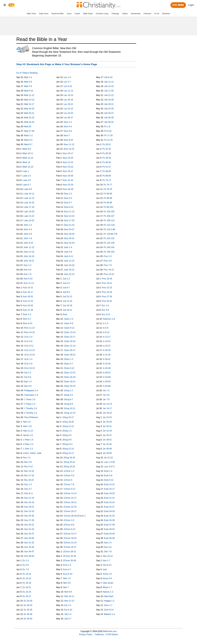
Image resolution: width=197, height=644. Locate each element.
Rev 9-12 (28, 467)
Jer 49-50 (107, 453)
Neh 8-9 (68, 592)
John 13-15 (29, 252)
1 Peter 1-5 (28, 440)
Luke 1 (26, 171)
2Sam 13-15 (70, 373)
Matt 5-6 (28, 82)
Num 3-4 (68, 127)
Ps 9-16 (108, 131)
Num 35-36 (68, 189)
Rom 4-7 (27, 319)
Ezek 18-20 (109, 493)
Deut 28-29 (69, 234)
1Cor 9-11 (29, 346)
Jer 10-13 (107, 404)
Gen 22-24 (29, 511)
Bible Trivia (31, 14)
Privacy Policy (86, 634)
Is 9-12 (106, 332)
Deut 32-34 (69, 243)
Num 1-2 (68, 122)
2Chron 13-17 (70, 534)
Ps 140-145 (109, 247)
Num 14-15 (69, 149)
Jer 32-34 (107, 431)
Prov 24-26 (107, 292)
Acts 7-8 (27, 274)
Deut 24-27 (69, 229)
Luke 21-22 (29, 216)
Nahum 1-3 (108, 592)
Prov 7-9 (108, 265)
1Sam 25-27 (70, 350)
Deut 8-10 (69, 207)
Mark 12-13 (28, 158)
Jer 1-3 (106, 390)
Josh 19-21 (69, 270)
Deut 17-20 (69, 220)
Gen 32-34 (29, 529)
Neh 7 (66, 587)
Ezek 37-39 (109, 525)
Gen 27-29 (29, 520)
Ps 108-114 (109, 220)
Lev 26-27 (68, 118)
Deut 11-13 (69, 212)
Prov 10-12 (109, 270)
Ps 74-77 (108, 185)
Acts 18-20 (28, 297)
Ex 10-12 (27, 574)
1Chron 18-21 (70, 502)
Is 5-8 (106, 328)
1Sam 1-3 (68, 319)
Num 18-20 (68, 158)
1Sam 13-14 (70, 332)
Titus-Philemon (31, 417)
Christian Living (102, 14)
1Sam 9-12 (69, 328)
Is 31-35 (107, 355)
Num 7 (67, 135)
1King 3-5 (68, 395)
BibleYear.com (110, 631)
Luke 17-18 (29, 207)
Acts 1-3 (27, 265)
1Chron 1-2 (69, 471)
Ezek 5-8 (108, 475)
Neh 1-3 (67, 578)
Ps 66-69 (107, 176)
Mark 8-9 (27, 149)
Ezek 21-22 (109, 498)
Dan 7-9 (108, 552)
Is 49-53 (107, 373)
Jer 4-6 (106, 395)
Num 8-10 (68, 140)
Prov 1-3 (108, 256)
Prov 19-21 (107, 283)
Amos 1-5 (107, 574)
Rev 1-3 (27, 458)
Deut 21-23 (69, 225)
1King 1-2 (68, 390)
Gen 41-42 (29, 543)
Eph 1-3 (28, 382)
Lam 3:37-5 (109, 467)
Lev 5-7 (67, 82)
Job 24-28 (109, 100)
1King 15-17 (68, 417)
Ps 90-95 (108, 203)
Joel (105, 569)
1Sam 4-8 (68, 323)
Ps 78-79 (108, 189)
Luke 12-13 (29, 198)
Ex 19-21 (27, 587)
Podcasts (147, 14)
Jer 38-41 (107, 440)
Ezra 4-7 (67, 569)
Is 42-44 (107, 364)
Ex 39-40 (28, 619)
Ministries (166, 14)
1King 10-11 (70, 408)
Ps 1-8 (107, 127)
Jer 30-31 (107, 426)
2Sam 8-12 (69, 368)
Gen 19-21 (29, 507)
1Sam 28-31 (70, 355)
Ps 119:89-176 (110, 234)
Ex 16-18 (27, 583)
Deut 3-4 (68, 198)
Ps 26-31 (107, 144)
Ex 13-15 (27, 578)
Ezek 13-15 (109, 484)
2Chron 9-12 (70, 529)
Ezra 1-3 (67, 565)
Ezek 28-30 (109, 511)
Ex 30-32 (28, 605)
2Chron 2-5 (69, 520)
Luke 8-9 (28, 189)
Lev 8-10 (68, 86)
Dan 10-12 (108, 556)
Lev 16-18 (68, 100)
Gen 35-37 (29, 534)
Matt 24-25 (29, 122)
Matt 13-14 (29, 100)
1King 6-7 (68, 399)
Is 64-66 (107, 386)
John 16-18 (29, 256)
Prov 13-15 (109, 274)
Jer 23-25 (107, 417)
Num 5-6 (68, 131)
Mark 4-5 (28, 140)
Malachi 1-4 (109, 614)
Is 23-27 (107, 346)
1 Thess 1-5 (30, 399)
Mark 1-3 (28, 135)
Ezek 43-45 (109, 534)
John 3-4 (28, 229)
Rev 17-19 (29, 475)
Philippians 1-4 (31, 390)
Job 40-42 (109, 122)
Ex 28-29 (28, 601)
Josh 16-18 (69, 265)
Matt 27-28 (29, 131)
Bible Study (88, 14)
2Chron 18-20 (70, 538)
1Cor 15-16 (29, 355)
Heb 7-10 (27, 426)
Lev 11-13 (68, 91)
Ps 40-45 (107, 158)
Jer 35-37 (107, 435)
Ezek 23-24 (109, 502)
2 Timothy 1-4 (31, 413)
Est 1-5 (68, 605)
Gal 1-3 (28, 373)
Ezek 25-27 (109, 507)
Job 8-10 (108, 77)
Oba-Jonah (108, 583)
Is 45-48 (107, 368)
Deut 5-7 (68, 203)
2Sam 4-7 (68, 364)
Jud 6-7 (66, 288)
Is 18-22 (107, 341)
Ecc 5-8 (105, 310)
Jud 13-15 (67, 301)
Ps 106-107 (109, 216)
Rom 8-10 (28, 323)
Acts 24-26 (28, 305)
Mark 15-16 (28, 167)
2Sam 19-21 (70, 382)
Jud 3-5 (66, 283)
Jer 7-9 (106, 399)
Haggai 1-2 (109, 601)
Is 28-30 (107, 350)
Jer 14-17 (107, 408)
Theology (115, 14)
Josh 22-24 (69, 274)
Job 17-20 (109, 91)
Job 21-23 (109, 95)
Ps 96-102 (108, 207)
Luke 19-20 (29, 212)
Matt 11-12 (29, 95)
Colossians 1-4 (31, 395)
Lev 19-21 (68, 104)
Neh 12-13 (69, 601)
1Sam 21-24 (70, 346)
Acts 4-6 (27, 270)
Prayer (77, 14)
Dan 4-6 (108, 547)
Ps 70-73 (107, 180)
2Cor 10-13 (29, 368)
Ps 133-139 (109, 243)
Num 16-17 (68, 153)
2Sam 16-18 (70, 377)
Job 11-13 (109, 82)
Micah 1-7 (107, 587)
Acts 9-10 (28, 279)
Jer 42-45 (107, 444)
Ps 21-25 (108, 140)
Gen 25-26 (29, 516)
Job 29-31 (109, 104)
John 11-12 (29, 247)
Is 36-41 (107, 359)
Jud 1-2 (66, 279)
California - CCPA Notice (106, 634)
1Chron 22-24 (70, 507)
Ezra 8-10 (68, 574)
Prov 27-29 (107, 297)
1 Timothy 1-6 (31, 408)
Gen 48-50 (29, 556)
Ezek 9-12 (109, 480)
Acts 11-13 (29, 283)
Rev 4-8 (28, 462)
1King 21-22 (68, 426)
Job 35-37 (109, 113)
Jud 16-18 (67, 305)
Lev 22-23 (68, 109)
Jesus (69, 14)
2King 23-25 (69, 467)
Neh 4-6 (67, 583)
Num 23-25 (68, 167)
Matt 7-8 (28, 86)
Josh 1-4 (68, 247)
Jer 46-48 (107, 449)
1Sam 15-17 (70, 337)
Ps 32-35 (107, 149)
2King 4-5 (67, 435)
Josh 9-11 (69, 256)
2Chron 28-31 (70, 552)
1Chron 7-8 (69, 484)
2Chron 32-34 (70, 556)
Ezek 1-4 (108, 471)
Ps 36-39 (107, 153)
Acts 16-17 (28, 292)
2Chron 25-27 (70, 547)
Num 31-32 (68, 180)
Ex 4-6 (26, 565)
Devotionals (136, 14)
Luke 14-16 (29, 203)
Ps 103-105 (109, 212)
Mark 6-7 (28, 144)
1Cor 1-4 (28, 337)
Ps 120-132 (109, 238)
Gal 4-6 (28, 377)
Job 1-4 (68, 614)
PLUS (157, 14)
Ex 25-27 (27, 596)
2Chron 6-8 (69, 525)
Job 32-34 (109, 109)
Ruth (65, 314)
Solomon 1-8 (109, 319)
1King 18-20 (68, 422)
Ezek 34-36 (109, 520)
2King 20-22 (69, 462)
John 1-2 (28, 225)
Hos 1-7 (107, 561)
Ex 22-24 (27, 592)
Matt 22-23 (29, 118)
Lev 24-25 (68, 113)
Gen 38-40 (29, 538)
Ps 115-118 (109, 225)
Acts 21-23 (28, 301)
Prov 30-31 (107, 301)
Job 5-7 (68, 619)
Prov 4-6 (108, 261)
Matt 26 (28, 127)
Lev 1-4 (67, 77)
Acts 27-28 (28, 310)
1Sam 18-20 (70, 341)
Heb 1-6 (27, 422)
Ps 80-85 (108, 194)
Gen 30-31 (29, 525)
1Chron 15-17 (70, 498)
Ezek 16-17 (109, 489)
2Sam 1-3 (68, 359)
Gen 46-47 (29, 552)
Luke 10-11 (29, 194)
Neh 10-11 (69, 596)
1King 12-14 (70, 413)
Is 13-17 (107, 337)
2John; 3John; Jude (32, 453)
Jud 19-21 (67, 310)
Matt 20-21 (29, 113)
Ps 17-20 (108, 135)
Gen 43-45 (29, 547)
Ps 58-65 (107, 171)
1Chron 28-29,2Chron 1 (75, 516)
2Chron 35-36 (70, 561)
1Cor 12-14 (29, 350)
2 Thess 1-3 (30, 404)
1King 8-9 (68, 404)
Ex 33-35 (28, 610)
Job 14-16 (109, 86)
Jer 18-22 (107, 413)
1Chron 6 (68, 480)
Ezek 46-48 (109, 538)
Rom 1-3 (27, 314)
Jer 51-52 (108, 458)
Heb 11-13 (28, 431)
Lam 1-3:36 (109, 462)
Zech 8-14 (109, 610)
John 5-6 (28, 234)
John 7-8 (28, 238)
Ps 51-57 (107, 167)
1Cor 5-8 (28, 341)
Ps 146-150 (109, 252)
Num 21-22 (68, 162)
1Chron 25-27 (70, 511)
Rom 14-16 (29, 332)
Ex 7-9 (26, 569)
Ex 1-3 (26, 561)
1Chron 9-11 (70, 489)
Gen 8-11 (29, 493)
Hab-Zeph (109, 596)
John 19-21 (29, 261)
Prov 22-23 (107, 288)
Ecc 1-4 (105, 305)
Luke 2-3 (27, 176)
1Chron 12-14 (70, 493)
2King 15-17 (68, 453)
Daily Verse (44, 14)
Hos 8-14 (107, 565)
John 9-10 (28, 243)
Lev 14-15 (68, 95)
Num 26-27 (68, 171)
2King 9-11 (68, 444)
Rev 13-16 (29, 471)
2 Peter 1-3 (28, 444)
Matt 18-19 (29, 109)
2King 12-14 (68, 449)
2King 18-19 (69, 458)
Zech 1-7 (108, 605)
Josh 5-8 (68, 252)
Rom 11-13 (29, 328)
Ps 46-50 (107, 162)
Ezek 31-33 (109, 516)
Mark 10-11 (28, 153)
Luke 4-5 (27, 180)
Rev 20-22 (29, 480)
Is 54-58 (107, 377)
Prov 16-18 (107, 279)
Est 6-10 (68, 610)
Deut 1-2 (68, 194)
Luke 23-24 (29, 220)
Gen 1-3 (28, 484)
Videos (125, 14)
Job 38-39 (109, 118)
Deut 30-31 (69, 238)
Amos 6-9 (107, 578)
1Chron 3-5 (69, 475)
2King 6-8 (67, 440)
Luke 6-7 (27, 185)
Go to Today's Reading (27, 73)
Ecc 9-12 (106, 314)
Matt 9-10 (29, 91)
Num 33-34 (68, 185)
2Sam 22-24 (70, 386)
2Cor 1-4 (28, 359)
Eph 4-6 (28, 386)
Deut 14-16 (69, 216)
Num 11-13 (69, 144)
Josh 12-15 (69, 261)
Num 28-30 (68, 176)
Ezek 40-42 (109, 529)
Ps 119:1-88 (109, 229)
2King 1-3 (67, 431)
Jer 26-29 (107, 422)
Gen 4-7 (28, 489)
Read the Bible (58, 14)
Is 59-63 (107, 382)
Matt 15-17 (29, 104)
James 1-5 (28, 435)
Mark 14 (26, 162)
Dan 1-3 (108, 543)
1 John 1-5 (28, 449)
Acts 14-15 (28, 288)
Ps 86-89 (108, 198)
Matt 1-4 (28, 77)
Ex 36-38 (28, 614)
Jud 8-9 (66, 292)
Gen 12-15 (29, 498)
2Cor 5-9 (28, 364)
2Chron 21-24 (70, 543)
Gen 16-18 (29, 502)
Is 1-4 (106, 323)
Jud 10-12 (67, 297)
